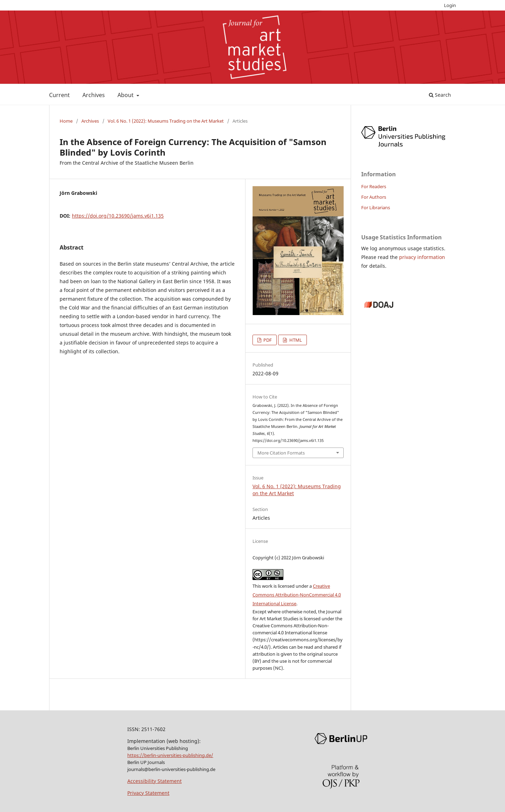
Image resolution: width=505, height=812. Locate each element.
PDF (267, 340)
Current (59, 95)
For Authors (374, 197)
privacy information (422, 257)
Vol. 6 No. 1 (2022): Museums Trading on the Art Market (166, 121)
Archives (94, 95)
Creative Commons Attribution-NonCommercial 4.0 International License (297, 595)
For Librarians (376, 207)
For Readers (374, 186)
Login (450, 5)
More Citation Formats (281, 453)
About (126, 95)
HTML (295, 340)
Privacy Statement (148, 793)
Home (66, 121)
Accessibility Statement (154, 781)
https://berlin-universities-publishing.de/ (170, 755)
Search (440, 95)
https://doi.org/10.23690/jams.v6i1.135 (118, 216)
